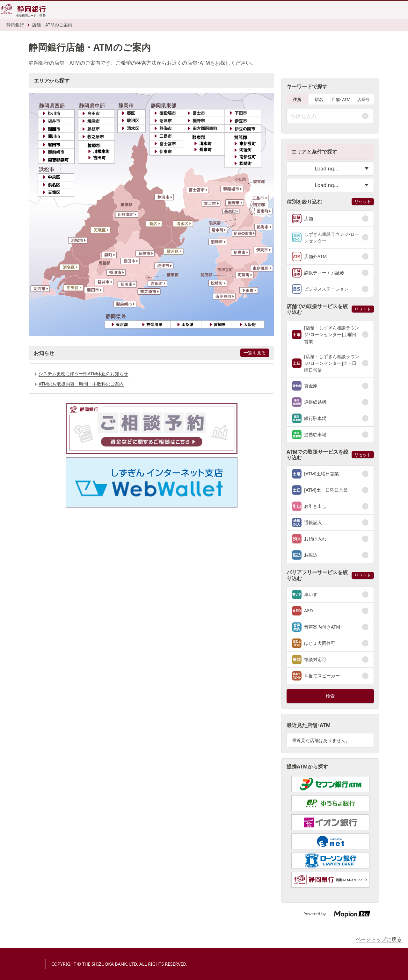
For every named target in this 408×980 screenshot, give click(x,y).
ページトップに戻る (379, 939)
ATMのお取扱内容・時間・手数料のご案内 (81, 384)
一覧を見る (255, 353)
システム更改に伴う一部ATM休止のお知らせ (83, 374)
